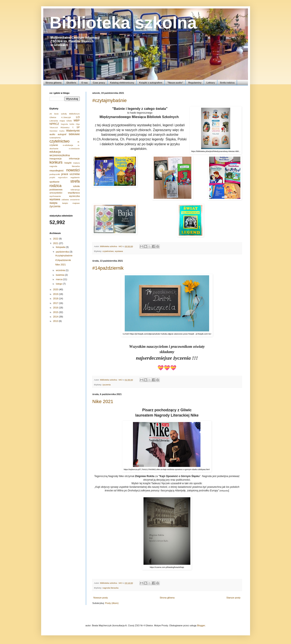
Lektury (211, 83)
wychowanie (55, 196)
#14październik (108, 268)
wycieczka (74, 196)
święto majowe (71, 203)
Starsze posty (233, 598)
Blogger (201, 625)
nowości (73, 170)
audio (52, 134)
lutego (59, 284)
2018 (56, 298)
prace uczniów (70, 174)
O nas (85, 83)
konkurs (56, 162)
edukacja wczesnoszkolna (60, 153)
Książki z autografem (151, 83)
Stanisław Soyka (57, 131)
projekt (52, 177)
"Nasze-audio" (175, 83)
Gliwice (53, 117)
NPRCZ (54, 124)
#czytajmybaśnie (110, 100)
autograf (62, 134)
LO (78, 117)
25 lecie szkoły (58, 114)
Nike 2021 (103, 401)
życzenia (107, 385)
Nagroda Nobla (68, 124)
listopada (61, 247)
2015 (56, 312)
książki (68, 163)
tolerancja (75, 190)
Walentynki (73, 131)
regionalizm (63, 177)
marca (60, 279)
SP (78, 127)
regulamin (75, 177)
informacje (74, 159)
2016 (56, 308)
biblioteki (74, 134)
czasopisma (55, 138)
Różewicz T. (67, 127)
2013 (56, 321)
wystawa (119, 251)
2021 (56, 243)
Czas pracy (99, 83)
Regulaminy (195, 83)
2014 (56, 317)
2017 (56, 303)
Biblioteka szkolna (123, 23)
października (63, 252)
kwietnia (60, 275)
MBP (77, 120)
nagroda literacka (111, 588)
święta (53, 203)
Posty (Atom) (112, 603)
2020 (56, 289)
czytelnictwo (108, 251)
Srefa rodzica (227, 83)
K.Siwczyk (66, 117)
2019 (56, 294)
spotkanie (55, 182)
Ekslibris (71, 83)
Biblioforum (74, 114)
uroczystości (56, 193)
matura (76, 163)
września (61, 270)
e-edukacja (68, 145)
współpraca (74, 193)
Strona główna (54, 83)
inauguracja (56, 159)
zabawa (65, 200)
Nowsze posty (101, 598)
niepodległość (57, 171)
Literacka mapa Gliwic (61, 121)
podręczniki (55, 174)
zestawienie (75, 200)
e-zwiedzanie (74, 149)
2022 (56, 239)
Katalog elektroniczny (122, 83)
